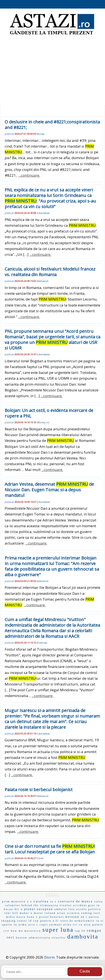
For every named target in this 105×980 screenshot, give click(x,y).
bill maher (21, 913)
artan (61, 913)
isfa (72, 909)
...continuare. (29, 175)
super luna (58, 930)
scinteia (73, 913)
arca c (33, 925)
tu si (100, 921)
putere (98, 924)
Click (40, 858)
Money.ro (43, 422)
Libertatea (43, 213)
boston (22, 938)
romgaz (94, 930)
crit (6, 931)
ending (87, 913)
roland (50, 913)
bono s (32, 917)
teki (8, 913)
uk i (84, 917)
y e (30, 902)
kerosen (72, 917)
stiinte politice (89, 909)
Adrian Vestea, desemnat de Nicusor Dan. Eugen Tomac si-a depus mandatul (49, 490)
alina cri (70, 925)
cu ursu (85, 925)
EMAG (52, 895)
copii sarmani (51, 925)
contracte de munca (75, 901)
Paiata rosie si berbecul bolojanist (39, 790)
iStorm (49, 957)
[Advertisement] (52, 71)
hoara (21, 917)
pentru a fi (50, 921)
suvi (97, 913)
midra (11, 917)
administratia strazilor (47, 938)
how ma (17, 931)
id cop (34, 921)
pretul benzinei (52, 917)
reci (11, 937)
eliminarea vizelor (56, 905)
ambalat (61, 909)
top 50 (80, 931)
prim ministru (14, 901)
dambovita (83, 936)
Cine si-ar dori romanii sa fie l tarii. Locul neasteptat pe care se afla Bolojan (50, 849)
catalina (41, 901)
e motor (37, 913)
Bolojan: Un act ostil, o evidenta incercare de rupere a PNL (49, 413)
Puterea (42, 643)
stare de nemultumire (77, 921)
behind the (30, 905)
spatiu (7, 924)
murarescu (33, 931)
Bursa (41, 134)
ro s (53, 902)
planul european (39, 909)
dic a (19, 909)
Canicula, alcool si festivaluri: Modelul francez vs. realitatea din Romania (50, 272)
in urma (20, 924)
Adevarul (42, 281)
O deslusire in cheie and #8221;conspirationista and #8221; (52, 125)
